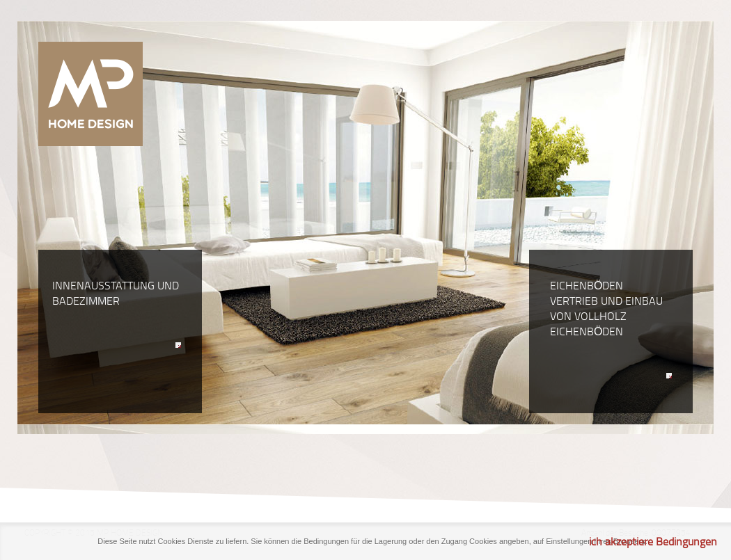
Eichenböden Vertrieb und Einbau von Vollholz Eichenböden (611, 330)
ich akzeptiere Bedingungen (653, 541)
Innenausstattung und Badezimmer (117, 314)
